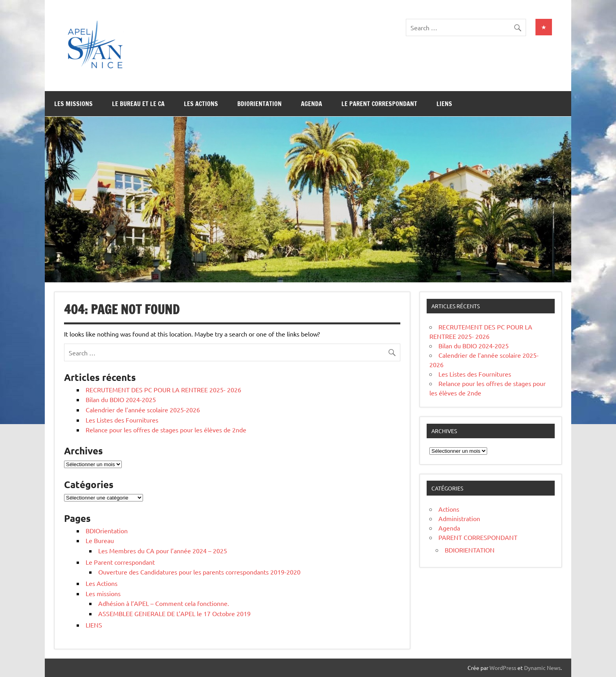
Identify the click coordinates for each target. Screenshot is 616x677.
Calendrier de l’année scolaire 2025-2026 (143, 410)
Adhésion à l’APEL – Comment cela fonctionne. (164, 603)
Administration (459, 518)
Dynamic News (542, 668)
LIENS (444, 104)
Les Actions (201, 104)
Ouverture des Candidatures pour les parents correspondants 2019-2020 (199, 572)
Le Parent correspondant (379, 104)
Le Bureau (100, 540)
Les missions (73, 104)
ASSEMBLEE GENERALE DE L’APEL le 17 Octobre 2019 (174, 613)
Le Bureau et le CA (138, 104)
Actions (449, 509)
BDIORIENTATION (470, 550)
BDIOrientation (259, 104)
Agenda (312, 104)
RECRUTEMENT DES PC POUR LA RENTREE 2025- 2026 (163, 390)
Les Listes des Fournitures (122, 420)
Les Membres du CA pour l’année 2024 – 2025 (163, 551)
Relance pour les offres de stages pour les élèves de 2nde (166, 430)
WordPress (503, 668)
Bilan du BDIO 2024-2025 (121, 399)
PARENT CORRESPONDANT (478, 537)
